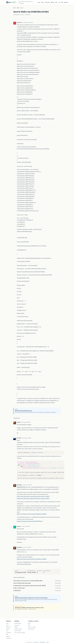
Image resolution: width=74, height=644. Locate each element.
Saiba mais (36, 642)
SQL (56, 2)
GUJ (14, 8)
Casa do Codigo (32, 627)
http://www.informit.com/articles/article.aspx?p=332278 (33, 496)
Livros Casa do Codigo (20, 633)
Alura (29, 623)
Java (39, 2)
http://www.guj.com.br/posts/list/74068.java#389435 (32, 514)
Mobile (53, 2)
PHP (62, 2)
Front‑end (47, 2)
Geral (42, 2)
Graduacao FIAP (18, 629)
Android (66, 2)
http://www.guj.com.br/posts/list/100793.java (30, 521)
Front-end (8, 627)
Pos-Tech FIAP (18, 631)
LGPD (47, 642)
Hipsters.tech (31, 629)
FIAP (29, 625)
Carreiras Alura (18, 623)
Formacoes (17, 625)
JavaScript (9, 633)
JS (59, 2)
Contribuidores (42, 642)
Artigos (16, 627)
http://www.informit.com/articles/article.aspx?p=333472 (33, 499)
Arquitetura (9, 638)
